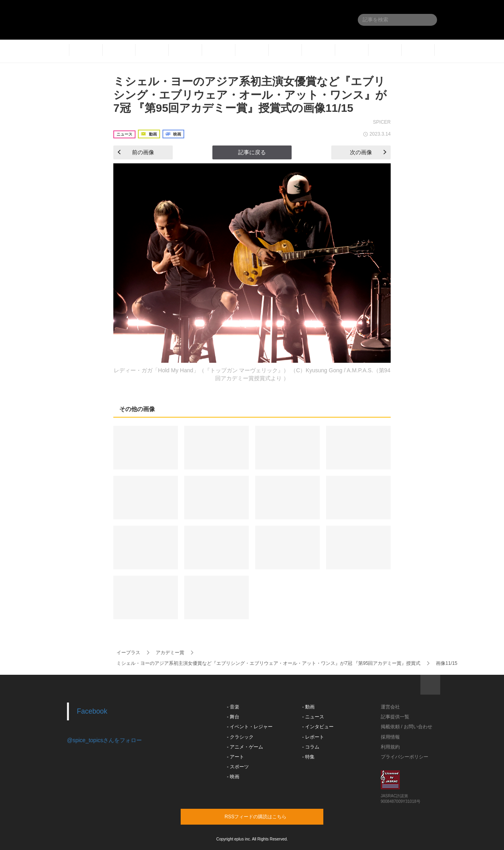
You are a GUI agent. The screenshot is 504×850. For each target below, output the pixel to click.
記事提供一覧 (395, 717)
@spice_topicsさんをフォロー (104, 740)
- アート (236, 757)
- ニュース (313, 717)
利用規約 (390, 747)
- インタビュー (318, 727)
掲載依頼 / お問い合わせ (407, 727)
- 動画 (308, 707)
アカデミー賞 (170, 653)
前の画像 (136, 152)
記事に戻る (252, 152)
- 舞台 (233, 717)
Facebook (92, 711)
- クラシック (240, 737)
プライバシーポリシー (405, 757)
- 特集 (308, 757)
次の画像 (368, 152)
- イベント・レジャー (250, 727)
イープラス (128, 653)
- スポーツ (238, 767)
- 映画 (233, 777)
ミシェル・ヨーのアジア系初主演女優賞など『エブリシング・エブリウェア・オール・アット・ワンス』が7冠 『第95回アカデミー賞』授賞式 (268, 663)
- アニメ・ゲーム (245, 747)
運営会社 (390, 707)
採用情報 (390, 737)
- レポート (313, 737)
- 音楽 (233, 707)
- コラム (311, 747)
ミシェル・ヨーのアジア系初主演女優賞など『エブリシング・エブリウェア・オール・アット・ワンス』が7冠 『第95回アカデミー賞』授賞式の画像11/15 (250, 95)
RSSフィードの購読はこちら (267, 816)
